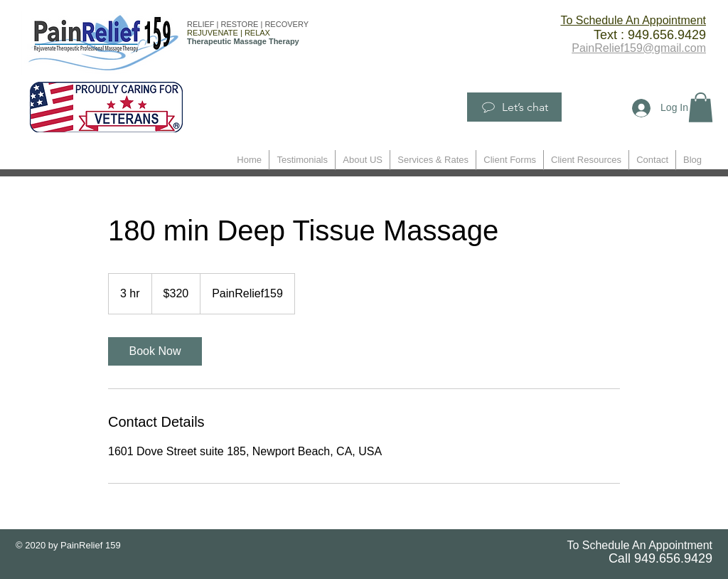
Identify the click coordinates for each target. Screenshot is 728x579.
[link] (155, 351)
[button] (701, 107)
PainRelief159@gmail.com (639, 48)
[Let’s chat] (514, 107)
